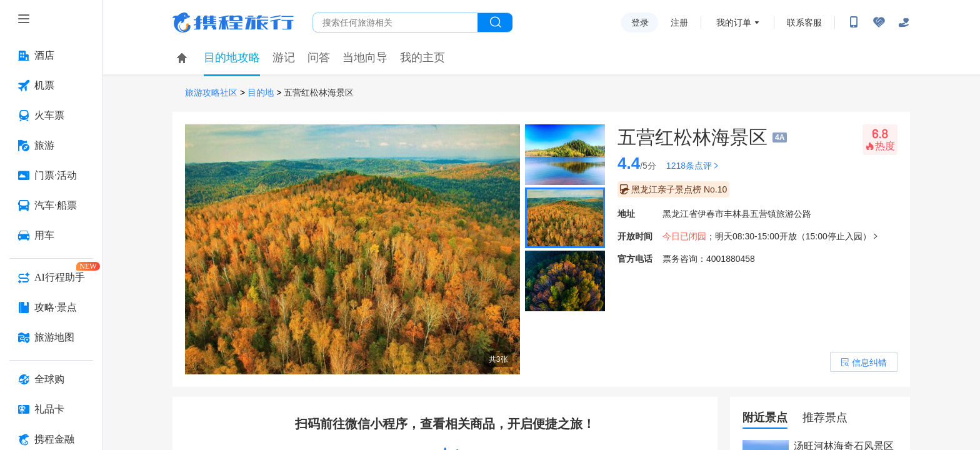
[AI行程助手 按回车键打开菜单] (51, 277)
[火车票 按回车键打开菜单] (51, 116)
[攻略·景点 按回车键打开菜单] (51, 307)
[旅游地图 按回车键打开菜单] (51, 337)
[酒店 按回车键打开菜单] (51, 56)
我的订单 (734, 22)
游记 (284, 57)
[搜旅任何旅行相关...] (395, 22)
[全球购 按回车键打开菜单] (51, 379)
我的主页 (422, 57)
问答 (319, 57)
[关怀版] (904, 22)
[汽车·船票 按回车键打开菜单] (51, 206)
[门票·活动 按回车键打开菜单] (51, 176)
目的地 (261, 93)
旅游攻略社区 (211, 93)
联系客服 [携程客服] (804, 22)
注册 (679, 22)
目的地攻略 (232, 57)
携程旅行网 (233, 22)
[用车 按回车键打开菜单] (51, 236)
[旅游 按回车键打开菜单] (51, 146)
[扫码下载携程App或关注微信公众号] (854, 22)
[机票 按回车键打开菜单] (51, 86)
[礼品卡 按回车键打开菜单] (51, 409)
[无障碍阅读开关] (879, 22)
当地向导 (365, 57)
